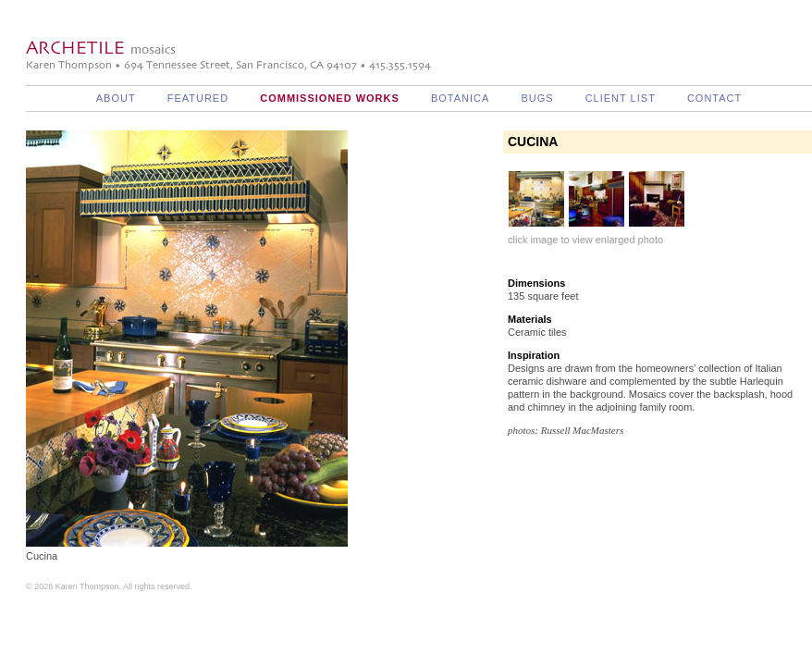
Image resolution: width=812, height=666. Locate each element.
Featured (198, 98)
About (116, 98)
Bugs (537, 98)
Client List (621, 98)
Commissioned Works (330, 98)
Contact (714, 98)
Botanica (460, 98)
